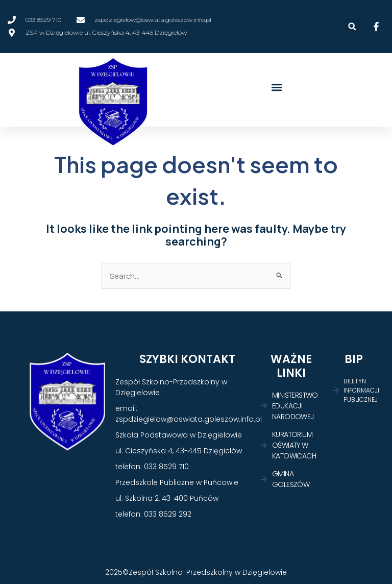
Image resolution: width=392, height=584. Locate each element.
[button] (352, 26)
